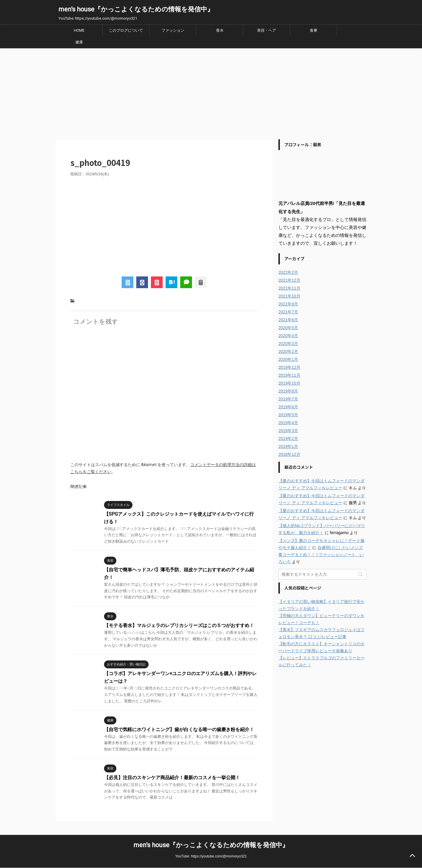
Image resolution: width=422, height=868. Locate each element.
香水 (220, 30)
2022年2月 (288, 272)
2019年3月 (288, 431)
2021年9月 (288, 304)
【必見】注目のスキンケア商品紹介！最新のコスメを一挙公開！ (172, 778)
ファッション (173, 30)
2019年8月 (288, 391)
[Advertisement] (211, 92)
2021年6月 (288, 320)
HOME (79, 30)
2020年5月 (288, 328)
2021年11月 (289, 288)
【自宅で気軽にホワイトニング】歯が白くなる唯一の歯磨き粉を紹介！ (179, 729)
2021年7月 (288, 312)
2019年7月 (288, 399)
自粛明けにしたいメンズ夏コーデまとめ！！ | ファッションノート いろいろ (321, 555)
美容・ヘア (267, 30)
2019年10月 (289, 383)
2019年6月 (288, 407)
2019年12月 (289, 367)
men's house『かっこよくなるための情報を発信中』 (136, 9)
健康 (79, 42)
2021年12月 (289, 280)
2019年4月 (288, 423)
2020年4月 (288, 336)
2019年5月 (288, 415)
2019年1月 (288, 446)
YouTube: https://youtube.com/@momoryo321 (211, 856)
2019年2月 (288, 439)
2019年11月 (289, 375)
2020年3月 (288, 344)
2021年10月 (289, 296)
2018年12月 (289, 454)
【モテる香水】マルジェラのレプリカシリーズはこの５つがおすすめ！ (179, 625)
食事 (314, 30)
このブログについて (126, 30)
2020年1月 (288, 359)
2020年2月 (288, 351)
